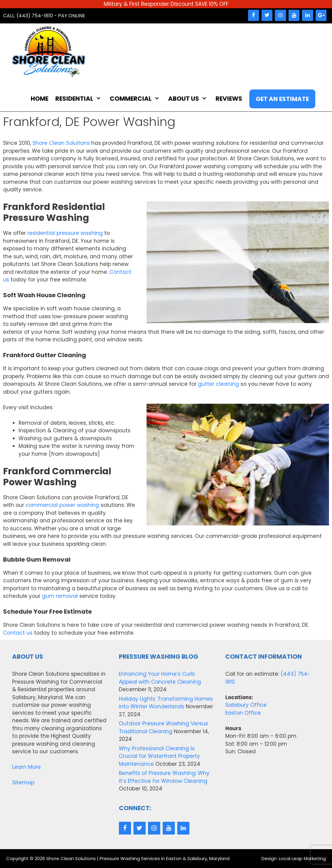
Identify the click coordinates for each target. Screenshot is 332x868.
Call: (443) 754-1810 (28, 16)
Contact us (18, 633)
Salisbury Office (246, 705)
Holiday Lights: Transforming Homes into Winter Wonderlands (166, 703)
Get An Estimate (282, 99)
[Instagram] (280, 15)
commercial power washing (62, 505)
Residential (81, 99)
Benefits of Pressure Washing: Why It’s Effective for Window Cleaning (164, 777)
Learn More (26, 767)
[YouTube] (294, 15)
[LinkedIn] (307, 15)
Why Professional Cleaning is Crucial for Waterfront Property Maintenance (159, 756)
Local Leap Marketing (302, 858)
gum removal (60, 596)
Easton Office (243, 713)
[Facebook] (254, 15)
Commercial (138, 99)
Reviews (229, 99)
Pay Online (72, 16)
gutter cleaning (218, 384)
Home (40, 99)
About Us (191, 99)
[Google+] (321, 15)
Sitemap (23, 783)
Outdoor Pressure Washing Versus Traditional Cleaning (163, 727)
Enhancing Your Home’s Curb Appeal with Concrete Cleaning (160, 678)
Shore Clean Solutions (61, 143)
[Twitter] (267, 15)
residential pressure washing (65, 233)
